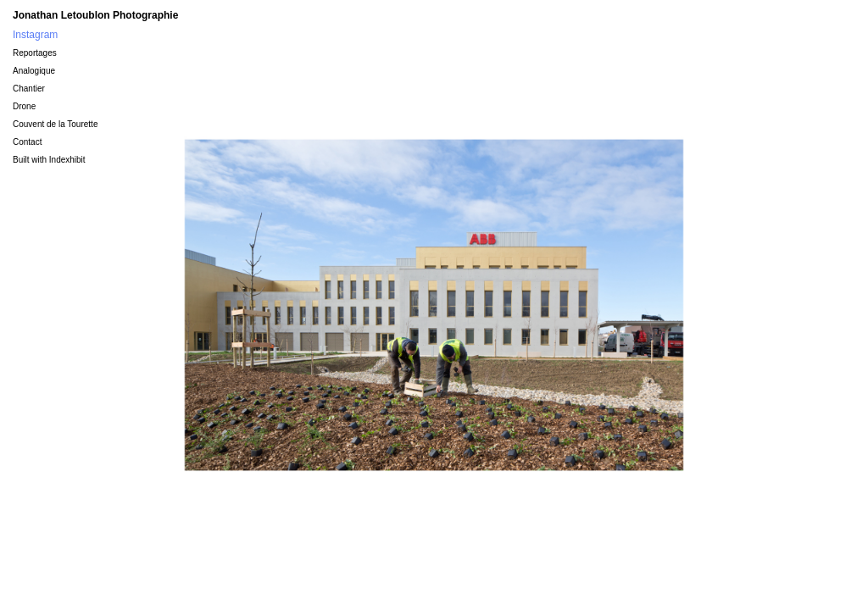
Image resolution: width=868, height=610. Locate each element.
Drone (24, 106)
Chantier (29, 89)
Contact (27, 142)
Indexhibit (67, 160)
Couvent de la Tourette (55, 124)
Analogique (34, 71)
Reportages (35, 53)
